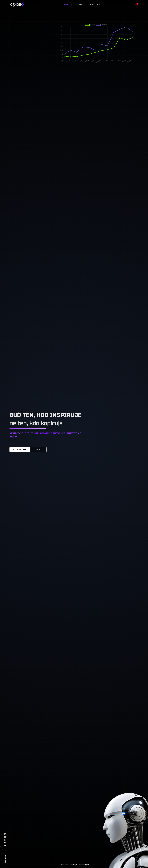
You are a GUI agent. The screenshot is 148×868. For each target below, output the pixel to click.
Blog (81, 5)
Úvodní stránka (67, 5)
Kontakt (39, 449)
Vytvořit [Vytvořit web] (20, 449)
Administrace (94, 5)
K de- (17, 5)
